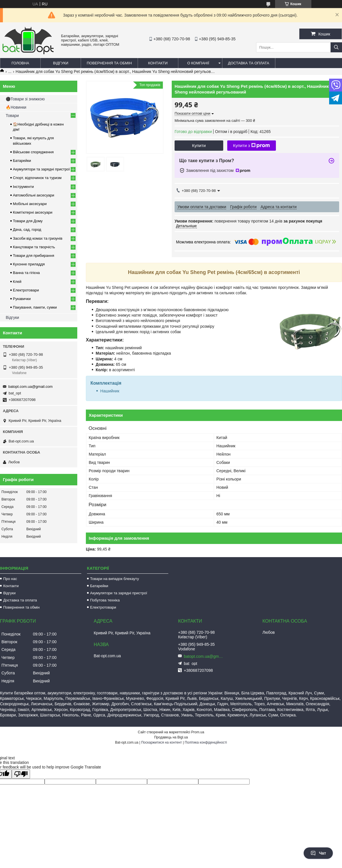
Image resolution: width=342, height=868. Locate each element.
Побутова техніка (105, 600)
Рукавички (22, 299)
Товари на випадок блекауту (115, 579)
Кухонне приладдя (29, 264)
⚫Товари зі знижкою (25, 99)
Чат (318, 853)
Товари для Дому (28, 221)
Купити (199, 145)
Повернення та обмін (109, 63)
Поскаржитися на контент (161, 742)
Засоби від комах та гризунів (38, 238)
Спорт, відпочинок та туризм (37, 178)
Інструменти (23, 187)
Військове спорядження (33, 152)
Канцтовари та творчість (34, 247)
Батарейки (22, 161)
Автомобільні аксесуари (33, 195)
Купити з (251, 146)
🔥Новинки (16, 107)
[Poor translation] (21, 774)
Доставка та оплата (249, 63)
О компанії (198, 63)
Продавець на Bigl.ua (171, 737)
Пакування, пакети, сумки (35, 307)
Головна (20, 63)
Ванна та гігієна (26, 273)
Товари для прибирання (33, 256)
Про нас (10, 579)
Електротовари (26, 290)
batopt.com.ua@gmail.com (30, 387)
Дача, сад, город (27, 230)
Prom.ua (198, 732)
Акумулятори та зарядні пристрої (41, 169)
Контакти (158, 63)
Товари (12, 116)
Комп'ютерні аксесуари (33, 212)
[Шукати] (336, 47)
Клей (17, 282)
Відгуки (61, 63)
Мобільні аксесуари (30, 204)
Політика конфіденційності (206, 742)
